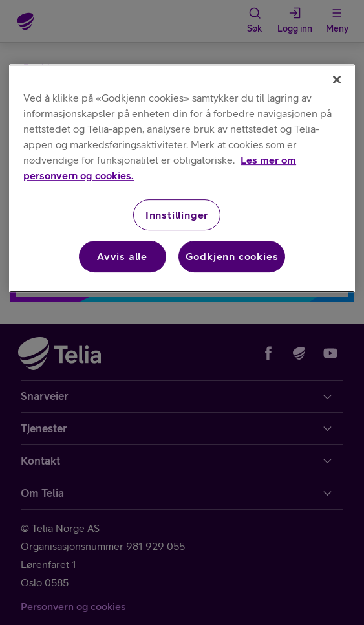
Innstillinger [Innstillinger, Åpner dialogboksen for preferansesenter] (177, 215)
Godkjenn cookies (232, 256)
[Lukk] (337, 80)
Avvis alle (122, 256)
